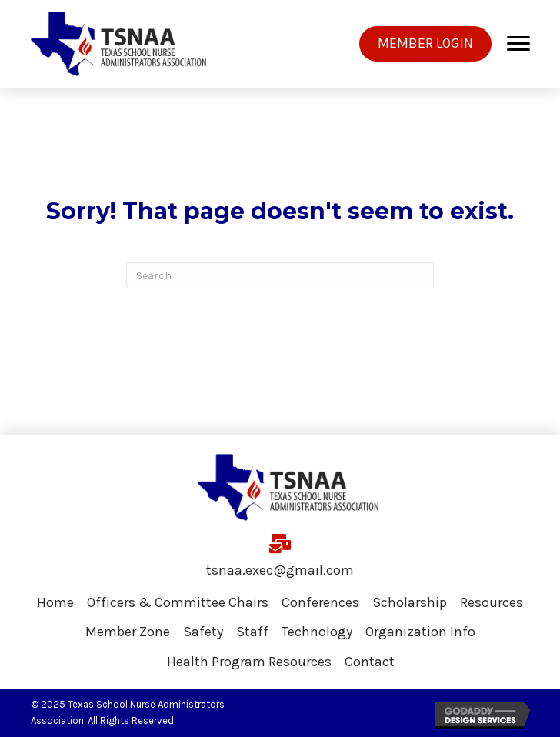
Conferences (320, 602)
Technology (317, 632)
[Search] (280, 275)
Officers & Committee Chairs (178, 602)
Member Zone (128, 632)
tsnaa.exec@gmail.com (280, 570)
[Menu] (518, 44)
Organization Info (420, 632)
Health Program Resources (249, 662)
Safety (203, 632)
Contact (370, 662)
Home (55, 602)
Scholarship (410, 602)
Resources (492, 602)
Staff (252, 632)
